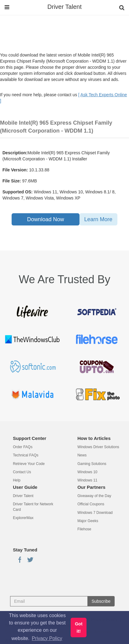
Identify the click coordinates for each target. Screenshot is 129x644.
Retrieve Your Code (29, 464)
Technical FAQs (26, 455)
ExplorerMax (23, 518)
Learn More (98, 219)
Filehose (84, 529)
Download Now (45, 219)
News (82, 455)
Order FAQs (23, 447)
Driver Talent (64, 7)
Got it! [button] (79, 628)
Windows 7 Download (95, 513)
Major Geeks (88, 521)
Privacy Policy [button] (47, 638)
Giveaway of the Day (94, 496)
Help (17, 480)
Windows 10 (87, 472)
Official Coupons (91, 504)
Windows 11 (87, 480)
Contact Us (22, 472)
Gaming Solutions (92, 464)
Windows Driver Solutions (98, 447)
